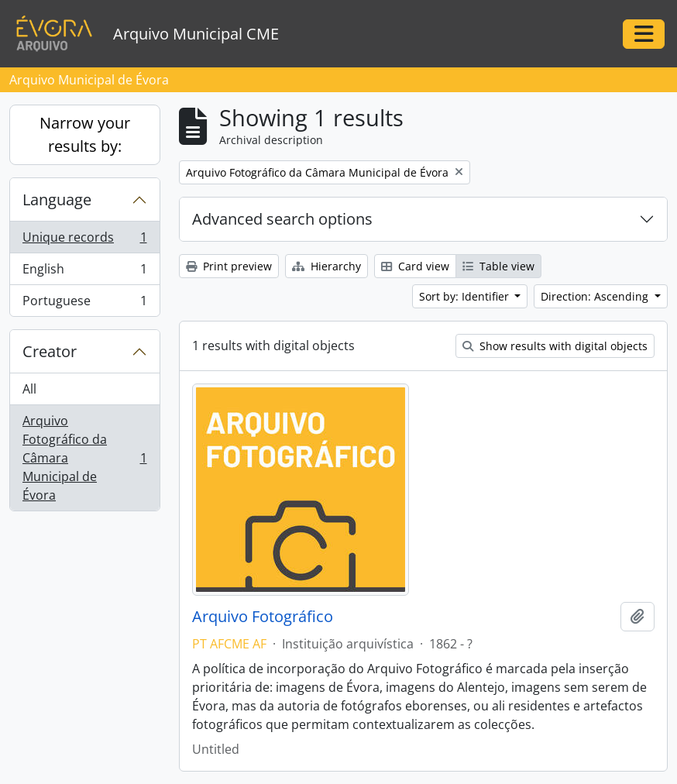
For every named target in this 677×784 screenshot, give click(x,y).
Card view (415, 266)
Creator (50, 351)
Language (57, 199)
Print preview (229, 266)
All (29, 389)
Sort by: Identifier (466, 296)
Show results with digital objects (555, 346)
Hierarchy (326, 266)
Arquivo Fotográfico (263, 617)
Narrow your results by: (85, 134)
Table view (498, 266)
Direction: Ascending (596, 296)
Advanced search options (282, 219)
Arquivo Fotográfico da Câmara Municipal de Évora (84, 458)
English (84, 272)
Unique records (84, 241)
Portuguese (84, 304)
